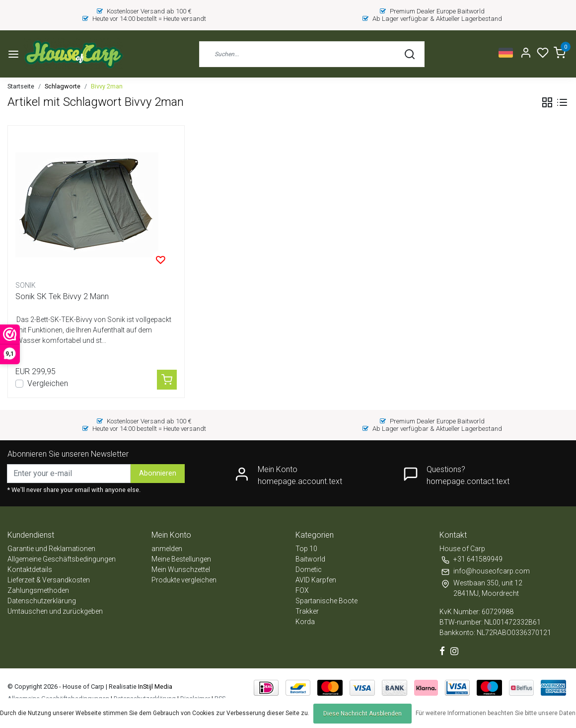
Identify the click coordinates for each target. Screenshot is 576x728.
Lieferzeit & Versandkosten (49, 580)
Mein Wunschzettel (181, 569)
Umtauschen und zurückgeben (55, 611)
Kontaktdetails (30, 569)
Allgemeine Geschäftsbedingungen (62, 559)
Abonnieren (158, 473)
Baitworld (310, 559)
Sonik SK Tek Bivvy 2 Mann (62, 296)
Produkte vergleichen (184, 580)
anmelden (167, 549)
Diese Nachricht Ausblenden (362, 714)
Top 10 (306, 549)
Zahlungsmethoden (38, 590)
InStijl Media (154, 687)
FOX (302, 590)
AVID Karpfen (316, 580)
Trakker (307, 611)
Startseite (21, 86)
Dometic (309, 569)
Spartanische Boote (326, 601)
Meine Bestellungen (181, 559)
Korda (305, 622)
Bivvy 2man (107, 86)
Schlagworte (63, 86)
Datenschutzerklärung (42, 601)
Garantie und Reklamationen (51, 549)
